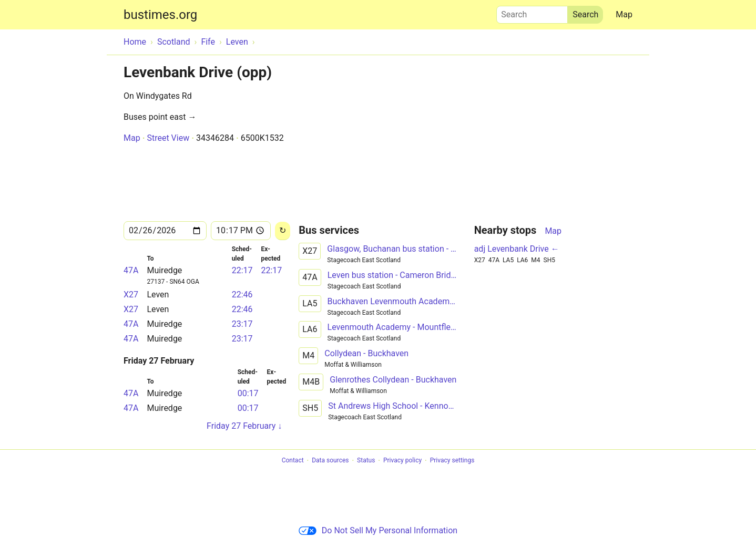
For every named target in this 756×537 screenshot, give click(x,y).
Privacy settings (452, 461)
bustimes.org (160, 15)
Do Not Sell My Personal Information (378, 530)
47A (131, 270)
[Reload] (283, 231)
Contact (293, 461)
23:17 (242, 324)
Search (532, 12)
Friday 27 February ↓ (244, 426)
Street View (168, 138)
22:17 (242, 270)
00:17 (248, 393)
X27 (131, 295)
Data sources (330, 461)
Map (624, 14)
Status (366, 461)
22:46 (242, 295)
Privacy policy (402, 461)
